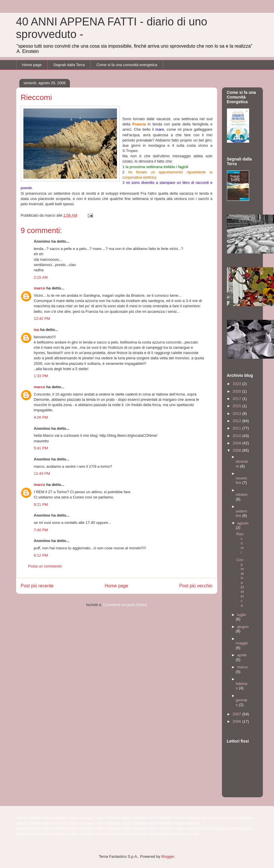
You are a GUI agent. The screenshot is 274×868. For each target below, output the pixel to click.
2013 (238, 414)
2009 (238, 443)
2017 (238, 399)
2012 (238, 421)
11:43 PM (42, 473)
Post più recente (37, 586)
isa (37, 330)
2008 (238, 450)
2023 (238, 384)
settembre (241, 514)
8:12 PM (41, 555)
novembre (241, 480)
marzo (242, 667)
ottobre (242, 495)
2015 (238, 406)
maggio (242, 643)
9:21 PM (41, 504)
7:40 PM (41, 530)
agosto (243, 523)
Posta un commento (45, 566)
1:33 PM (41, 376)
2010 (238, 436)
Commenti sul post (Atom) (125, 605)
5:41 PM (41, 448)
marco (40, 288)
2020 (238, 391)
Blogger (168, 856)
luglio (242, 615)
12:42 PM (42, 319)
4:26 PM (41, 417)
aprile (242, 655)
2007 (238, 714)
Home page (32, 65)
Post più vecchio (196, 586)
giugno (243, 627)
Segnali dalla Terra (69, 65)
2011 (238, 428)
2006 (238, 721)
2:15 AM (41, 277)
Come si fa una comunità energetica (127, 65)
